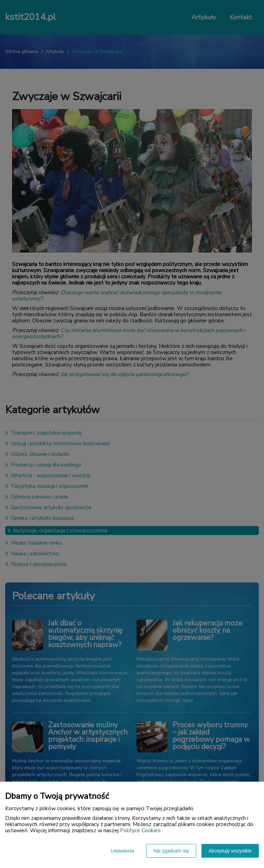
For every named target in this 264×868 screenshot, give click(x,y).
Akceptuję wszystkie (230, 851)
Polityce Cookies (140, 831)
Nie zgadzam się (171, 851)
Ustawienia (122, 851)
